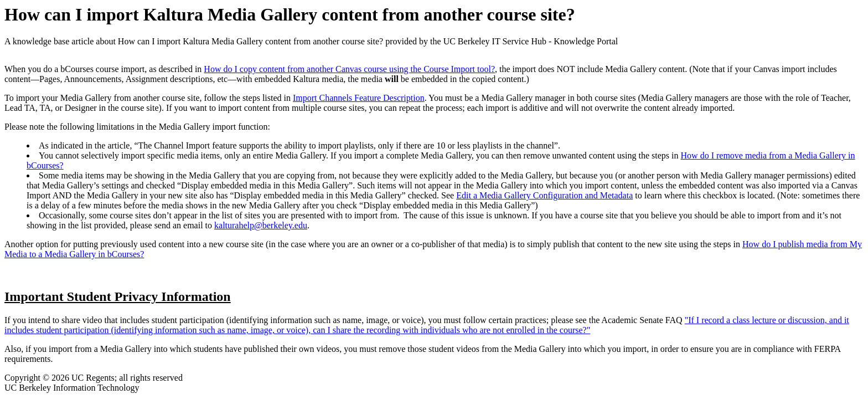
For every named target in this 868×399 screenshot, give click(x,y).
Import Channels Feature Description (359, 98)
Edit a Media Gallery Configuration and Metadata (544, 195)
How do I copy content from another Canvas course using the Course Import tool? (349, 69)
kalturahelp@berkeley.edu (261, 225)
